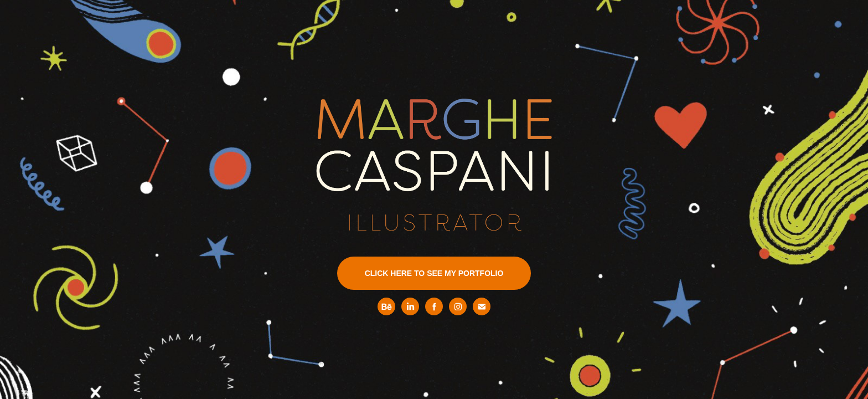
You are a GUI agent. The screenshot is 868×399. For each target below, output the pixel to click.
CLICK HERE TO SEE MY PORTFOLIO (434, 273)
